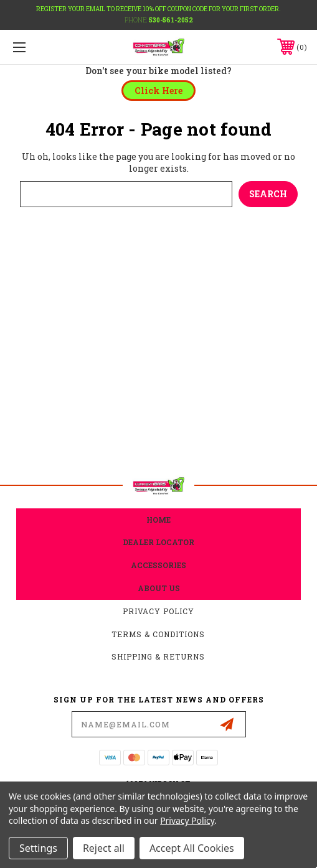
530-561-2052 (171, 20)
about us (159, 588)
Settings (38, 848)
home (158, 520)
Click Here (158, 91)
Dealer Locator (158, 542)
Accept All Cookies (192, 848)
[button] (158, 91)
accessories (158, 565)
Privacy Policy (158, 611)
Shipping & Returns (158, 656)
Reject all (104, 848)
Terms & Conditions (158, 634)
